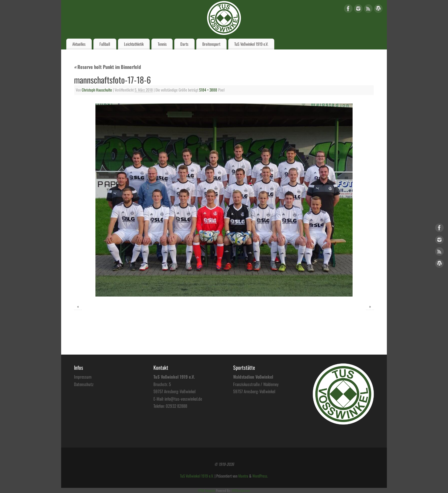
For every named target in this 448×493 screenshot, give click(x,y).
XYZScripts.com (241, 490)
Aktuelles (79, 44)
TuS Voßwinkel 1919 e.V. (251, 44)
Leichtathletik (134, 44)
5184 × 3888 (208, 90)
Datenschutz (84, 384)
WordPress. (260, 476)
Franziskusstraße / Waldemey (256, 384)
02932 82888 (176, 406)
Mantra (243, 476)
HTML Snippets (207, 490)
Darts (184, 44)
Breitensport (211, 44)
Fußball (105, 44)
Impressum (83, 377)
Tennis (162, 44)
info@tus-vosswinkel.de (183, 399)
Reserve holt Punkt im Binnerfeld (107, 67)
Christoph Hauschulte (97, 90)
